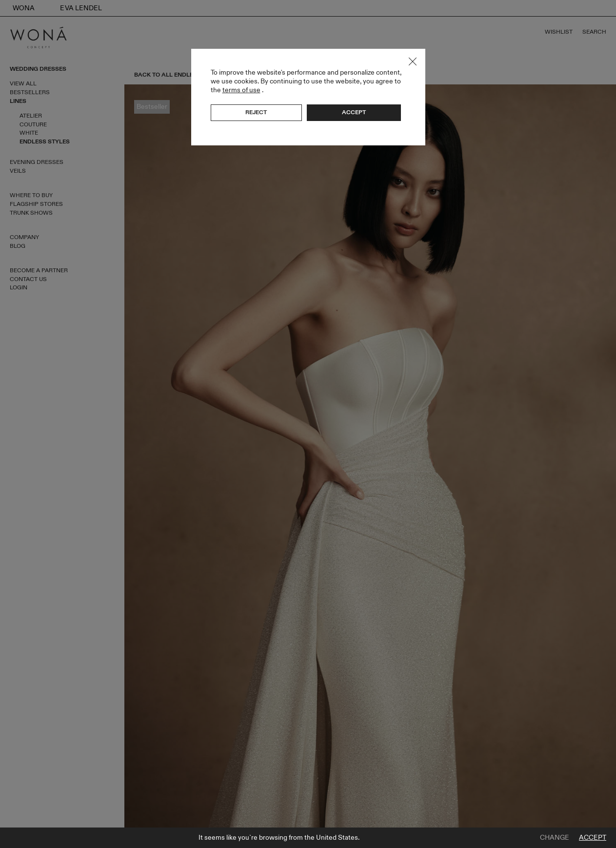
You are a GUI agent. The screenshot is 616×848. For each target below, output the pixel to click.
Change (555, 838)
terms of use (241, 90)
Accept (593, 838)
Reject (256, 112)
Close (413, 61)
